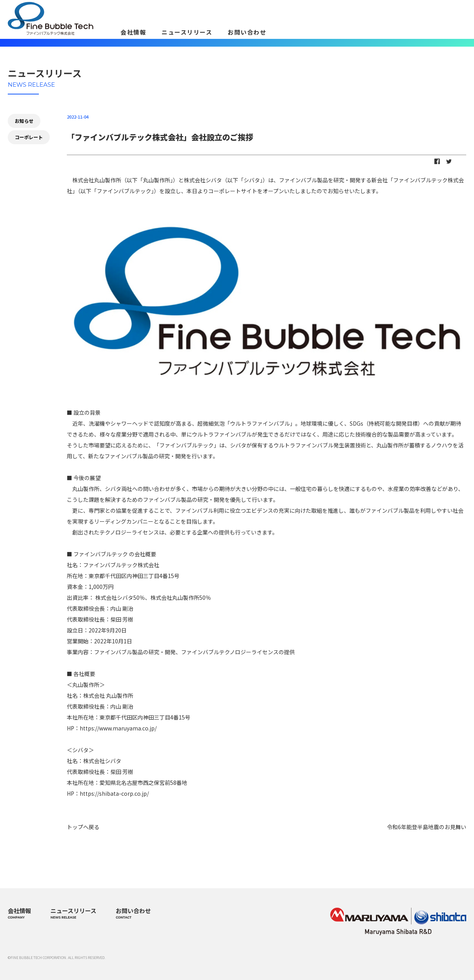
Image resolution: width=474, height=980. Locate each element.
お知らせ (24, 121)
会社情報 (133, 32)
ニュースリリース (187, 32)
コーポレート (29, 137)
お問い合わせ (247, 32)
